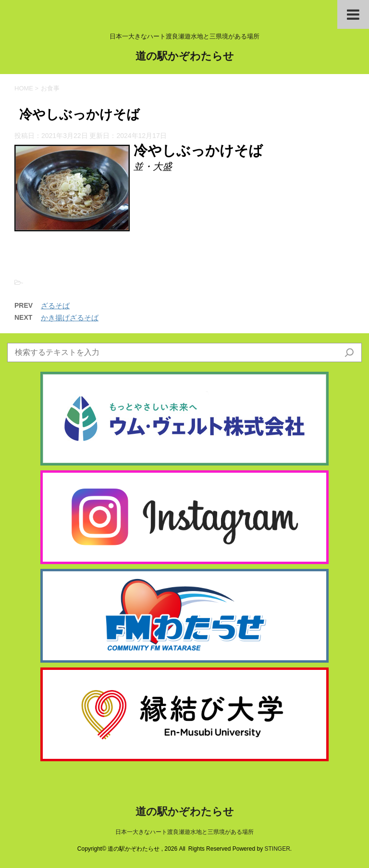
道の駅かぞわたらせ (185, 57)
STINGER (277, 849)
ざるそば (55, 306)
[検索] (349, 352)
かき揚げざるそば (70, 318)
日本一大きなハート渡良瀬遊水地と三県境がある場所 (184, 832)
